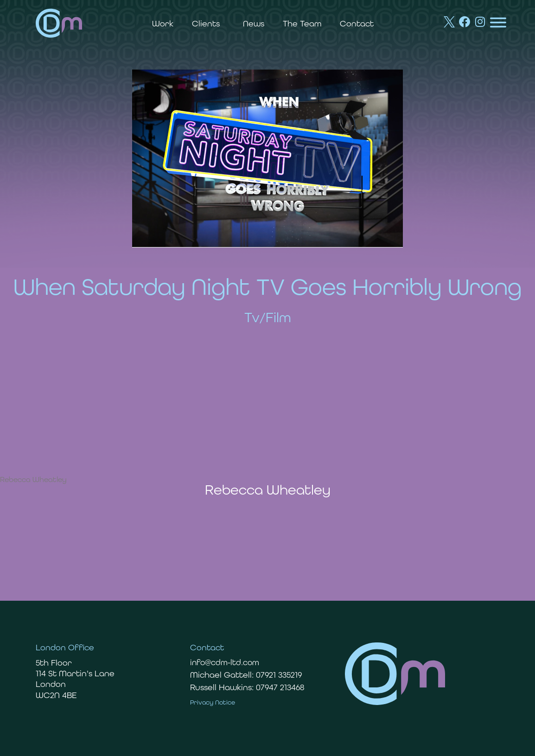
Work (163, 23)
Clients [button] (208, 23)
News (254, 23)
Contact (357, 23)
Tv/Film (268, 317)
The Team (302, 23)
